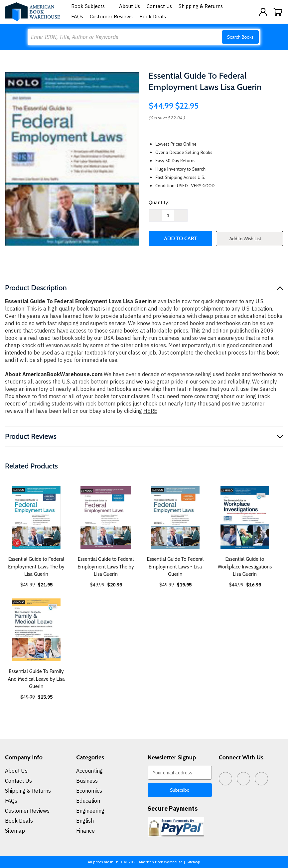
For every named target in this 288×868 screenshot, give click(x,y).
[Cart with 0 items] (278, 12)
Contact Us (159, 6)
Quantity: (159, 202)
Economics (89, 791)
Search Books (240, 37)
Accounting (89, 771)
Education (88, 801)
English (85, 821)
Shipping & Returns (201, 6)
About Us (130, 6)
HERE (150, 411)
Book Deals (153, 16)
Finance (85, 831)
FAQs (77, 16)
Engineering (90, 811)
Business (87, 781)
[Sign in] (263, 12)
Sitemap (15, 831)
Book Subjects (92, 6)
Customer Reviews (111, 16)
